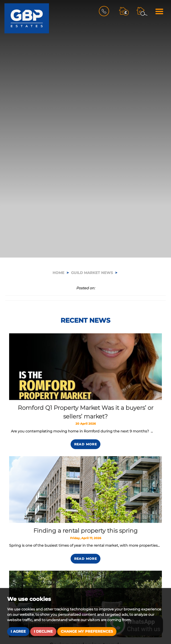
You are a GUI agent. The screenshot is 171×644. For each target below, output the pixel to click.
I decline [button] (43, 631)
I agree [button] (18, 631)
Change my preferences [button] (87, 631)
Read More (86, 444)
